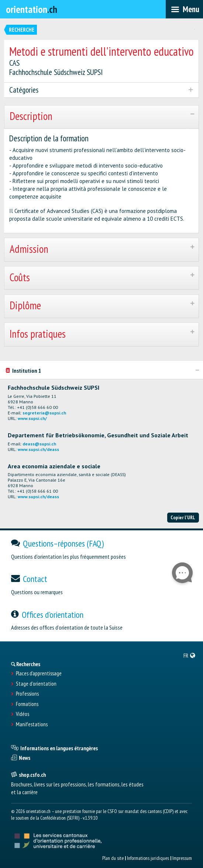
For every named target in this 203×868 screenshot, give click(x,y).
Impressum (182, 858)
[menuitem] (190, 655)
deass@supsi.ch (39, 444)
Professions (27, 694)
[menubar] (184, 9)
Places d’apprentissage (39, 674)
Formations (27, 704)
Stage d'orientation (36, 684)
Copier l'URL (183, 517)
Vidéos (23, 714)
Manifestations (32, 724)
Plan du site (113, 858)
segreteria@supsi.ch (44, 413)
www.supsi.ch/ (32, 418)
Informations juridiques (148, 858)
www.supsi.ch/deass (38, 449)
